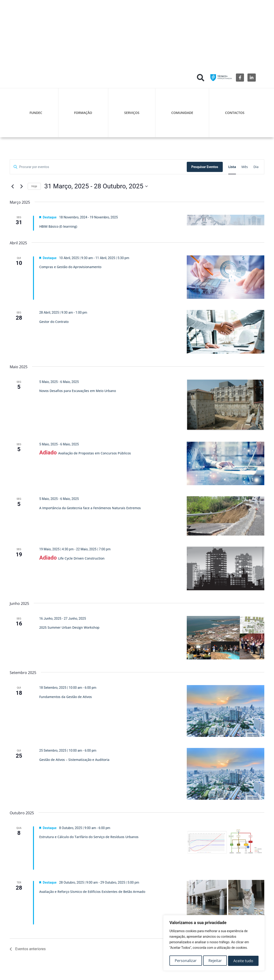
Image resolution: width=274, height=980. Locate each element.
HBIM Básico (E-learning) (58, 226)
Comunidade (182, 113)
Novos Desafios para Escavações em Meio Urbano (78, 391)
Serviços (132, 113)
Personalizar (185, 961)
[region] (214, 944)
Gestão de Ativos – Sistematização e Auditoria (74, 760)
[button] (201, 78)
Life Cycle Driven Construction (81, 558)
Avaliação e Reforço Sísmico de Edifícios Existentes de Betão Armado (92, 892)
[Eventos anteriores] (12, 186)
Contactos (235, 113)
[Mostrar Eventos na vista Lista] (232, 167)
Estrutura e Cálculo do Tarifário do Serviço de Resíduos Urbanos (89, 837)
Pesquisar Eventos (205, 167)
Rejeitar (215, 961)
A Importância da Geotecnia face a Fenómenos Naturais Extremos (90, 508)
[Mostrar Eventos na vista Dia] (256, 167)
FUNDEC (36, 113)
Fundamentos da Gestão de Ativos (66, 697)
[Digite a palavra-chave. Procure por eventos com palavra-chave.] (98, 167)
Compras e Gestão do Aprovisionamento (70, 267)
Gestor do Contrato (54, 322)
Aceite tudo (244, 961)
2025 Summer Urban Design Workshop (69, 627)
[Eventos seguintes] (21, 186)
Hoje (34, 186)
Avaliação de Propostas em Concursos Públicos (95, 453)
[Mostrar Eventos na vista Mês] (245, 167)
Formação (83, 113)
